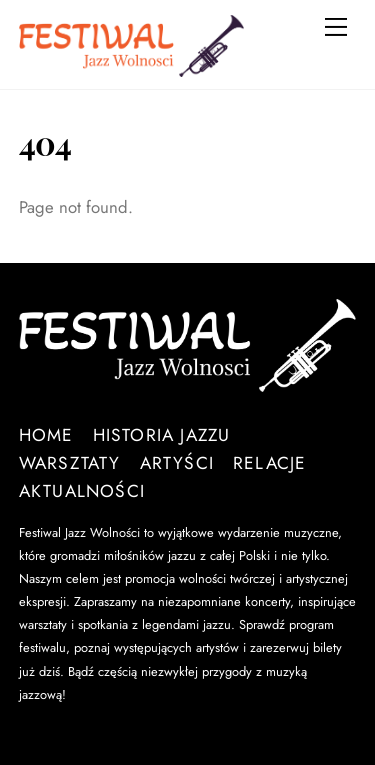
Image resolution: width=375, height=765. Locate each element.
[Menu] (336, 27)
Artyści (177, 463)
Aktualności (82, 491)
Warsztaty (70, 463)
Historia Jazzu (162, 435)
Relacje (270, 463)
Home (46, 435)
